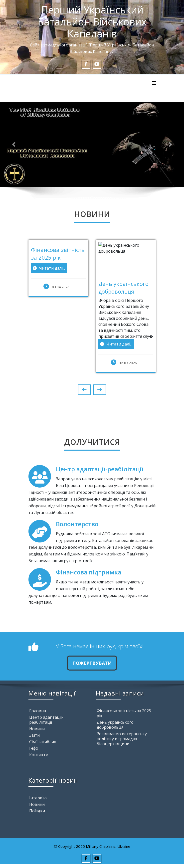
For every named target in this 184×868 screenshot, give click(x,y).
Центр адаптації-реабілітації (100, 469)
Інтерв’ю (38, 798)
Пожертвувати (92, 663)
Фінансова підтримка (89, 572)
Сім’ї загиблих (43, 742)
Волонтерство (77, 524)
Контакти (39, 755)
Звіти (34, 735)
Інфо (34, 748)
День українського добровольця (115, 725)
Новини (37, 729)
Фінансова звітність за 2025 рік (124, 713)
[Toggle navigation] (154, 83)
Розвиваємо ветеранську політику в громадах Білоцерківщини (122, 739)
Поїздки (37, 811)
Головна (38, 711)
